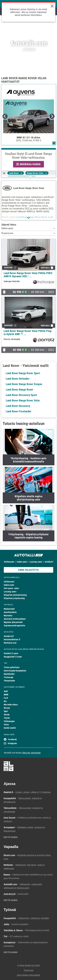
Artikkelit (49, 562)
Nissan (7, 708)
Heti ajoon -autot (11, 588)
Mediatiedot (9, 609)
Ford (6, 698)
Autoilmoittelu (10, 612)
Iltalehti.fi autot (11, 653)
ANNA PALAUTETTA (28, 570)
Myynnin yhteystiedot (13, 622)
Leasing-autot (36, 562)
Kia (5, 701)
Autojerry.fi (9, 636)
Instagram (12, 743)
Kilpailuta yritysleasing (14, 598)
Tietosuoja (9, 677)
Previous (5, 116)
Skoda (7, 715)
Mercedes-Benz (11, 705)
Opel (6, 711)
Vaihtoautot (9, 562)
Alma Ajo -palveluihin (32, 753)
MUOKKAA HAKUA (28, 164)
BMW (6, 695)
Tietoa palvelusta (12, 667)
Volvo (6, 725)
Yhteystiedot (9, 681)
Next (52, 116)
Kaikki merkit (10, 728)
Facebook (12, 739)
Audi (6, 691)
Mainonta (8, 616)
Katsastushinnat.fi (12, 639)
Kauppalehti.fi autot (13, 657)
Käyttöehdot (9, 674)
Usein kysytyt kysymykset (15, 671)
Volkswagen (9, 721)
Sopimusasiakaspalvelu (14, 626)
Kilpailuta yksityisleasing (15, 595)
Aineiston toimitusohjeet (15, 619)
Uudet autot (22, 562)
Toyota (7, 718)
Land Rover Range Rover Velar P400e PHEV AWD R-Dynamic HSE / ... (28, 275)
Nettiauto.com (10, 643)
